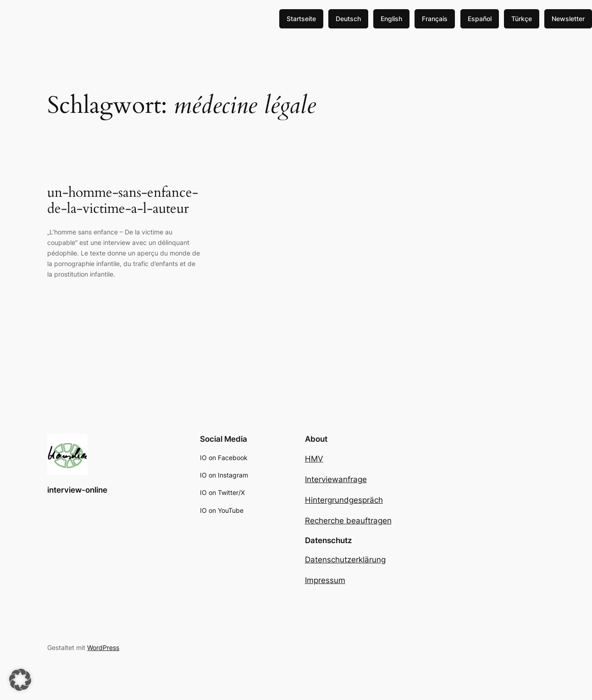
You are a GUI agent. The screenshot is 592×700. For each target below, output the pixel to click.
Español (480, 19)
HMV (314, 459)
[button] (20, 680)
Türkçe (522, 19)
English (391, 19)
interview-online (77, 490)
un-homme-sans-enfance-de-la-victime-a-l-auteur (123, 201)
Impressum (325, 580)
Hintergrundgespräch (344, 500)
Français (435, 19)
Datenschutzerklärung (345, 560)
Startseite (301, 19)
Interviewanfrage (336, 479)
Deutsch (348, 19)
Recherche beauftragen (348, 521)
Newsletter (568, 19)
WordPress (103, 647)
